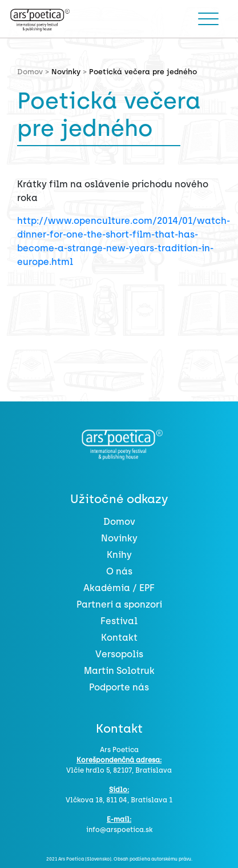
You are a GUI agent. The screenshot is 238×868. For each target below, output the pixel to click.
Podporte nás (119, 687)
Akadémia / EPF (119, 588)
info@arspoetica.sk (119, 830)
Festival (119, 621)
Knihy (119, 555)
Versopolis (119, 654)
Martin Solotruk (119, 671)
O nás (119, 571)
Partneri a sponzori (119, 604)
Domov (119, 522)
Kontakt (119, 638)
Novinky (66, 72)
